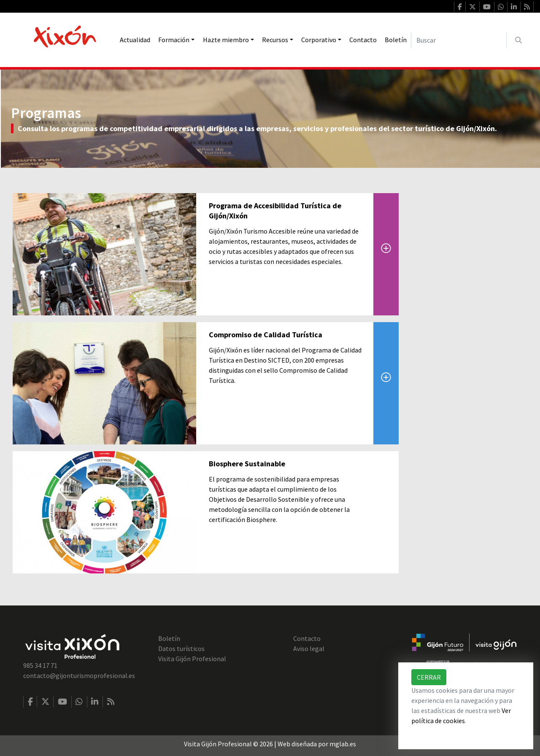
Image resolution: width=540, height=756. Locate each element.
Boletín (396, 40)
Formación (174, 40)
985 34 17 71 (40, 665)
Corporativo (319, 40)
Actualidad (135, 40)
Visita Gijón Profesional (192, 659)
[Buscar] (459, 40)
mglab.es (343, 744)
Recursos (275, 40)
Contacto (363, 40)
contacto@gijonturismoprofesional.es (79, 675)
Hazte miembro (226, 40)
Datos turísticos (181, 648)
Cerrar (429, 677)
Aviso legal (309, 648)
